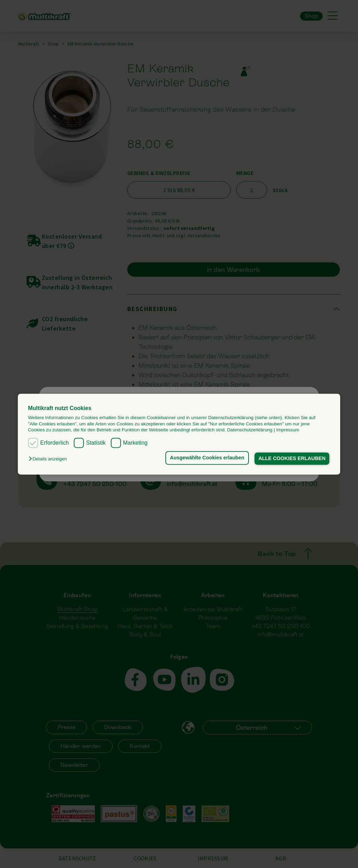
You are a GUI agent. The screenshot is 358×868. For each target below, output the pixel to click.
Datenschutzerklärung (250, 430)
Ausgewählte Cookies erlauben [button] (206, 458)
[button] (49, 459)
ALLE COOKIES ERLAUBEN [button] (292, 459)
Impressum (288, 430)
